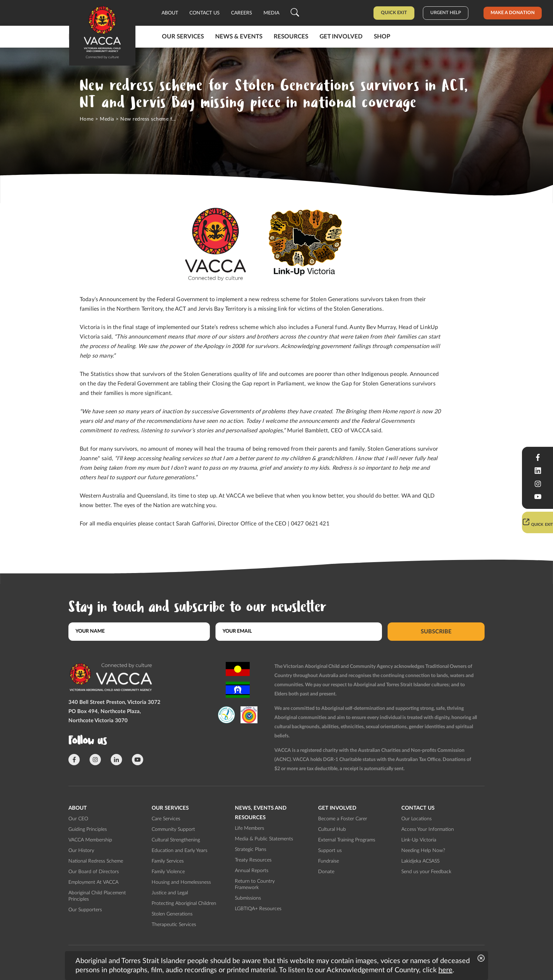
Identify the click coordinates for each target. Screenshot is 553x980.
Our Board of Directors (94, 872)
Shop (382, 36)
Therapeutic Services (174, 925)
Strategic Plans (251, 850)
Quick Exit (394, 13)
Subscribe (436, 631)
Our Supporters (85, 910)
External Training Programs (347, 840)
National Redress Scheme (96, 861)
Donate (326, 872)
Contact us (205, 13)
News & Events (239, 36)
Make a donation (513, 13)
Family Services (168, 861)
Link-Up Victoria (419, 840)
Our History (81, 851)
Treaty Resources (253, 860)
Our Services (183, 36)
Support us (330, 851)
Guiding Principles (88, 829)
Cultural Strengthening (176, 840)
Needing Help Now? (423, 851)
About (170, 13)
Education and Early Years (180, 851)
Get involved (341, 36)
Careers (242, 13)
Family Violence (168, 872)
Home (87, 119)
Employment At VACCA (93, 882)
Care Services (166, 819)
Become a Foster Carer (343, 819)
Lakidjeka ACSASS (420, 861)
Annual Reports (252, 871)
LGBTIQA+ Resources (258, 909)
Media (271, 13)
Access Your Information (428, 829)
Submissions (248, 898)
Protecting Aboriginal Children (184, 903)
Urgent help (446, 13)
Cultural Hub (332, 829)
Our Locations (417, 819)
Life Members (250, 828)
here (445, 970)
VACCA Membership (90, 840)
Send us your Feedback (426, 872)
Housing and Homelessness (181, 882)
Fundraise (329, 861)
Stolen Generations (172, 914)
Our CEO (78, 819)
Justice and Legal (170, 893)
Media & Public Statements (264, 839)
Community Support (173, 829)
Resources (291, 36)
